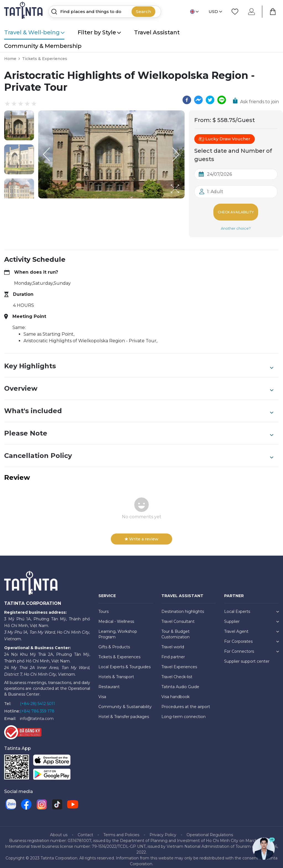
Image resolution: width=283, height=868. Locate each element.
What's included (139, 406)
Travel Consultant (178, 617)
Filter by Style (99, 32)
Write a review (141, 535)
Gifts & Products (114, 642)
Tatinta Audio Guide (180, 682)
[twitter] (210, 100)
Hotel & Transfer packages (124, 712)
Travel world (173, 642)
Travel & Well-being (34, 32)
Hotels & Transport (116, 672)
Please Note (139, 429)
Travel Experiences (179, 662)
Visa (102, 692)
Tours (103, 607)
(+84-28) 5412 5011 (37, 699)
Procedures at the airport (186, 702)
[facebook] (187, 100)
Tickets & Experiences (45, 59)
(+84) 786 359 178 (37, 707)
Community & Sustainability (125, 702)
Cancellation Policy (139, 451)
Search (143, 11)
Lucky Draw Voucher (225, 139)
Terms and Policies (121, 830)
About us (59, 830)
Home (10, 59)
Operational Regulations (210, 830)
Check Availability (236, 210)
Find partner (173, 652)
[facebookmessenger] (198, 100)
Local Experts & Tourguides (125, 662)
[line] (222, 100)
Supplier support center (247, 657)
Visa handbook (175, 692)
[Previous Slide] (46, 154)
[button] (19, 125)
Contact (85, 830)
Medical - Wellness (116, 617)
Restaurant (109, 682)
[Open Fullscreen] (183, 198)
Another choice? (236, 224)
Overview (139, 384)
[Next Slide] (176, 154)
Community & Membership (43, 46)
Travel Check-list (177, 672)
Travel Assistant (157, 32)
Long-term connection (184, 712)
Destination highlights (183, 607)
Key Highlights (139, 362)
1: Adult (215, 192)
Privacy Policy (163, 830)
